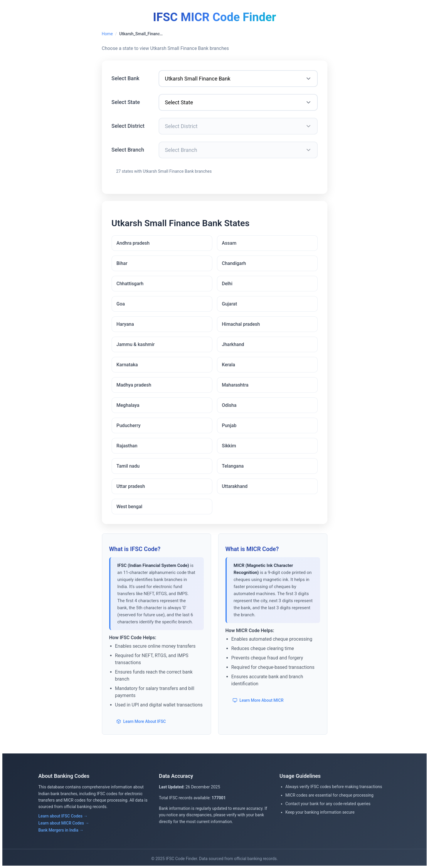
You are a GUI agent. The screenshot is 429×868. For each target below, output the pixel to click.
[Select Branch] (238, 150)
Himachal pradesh (241, 324)
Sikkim (229, 446)
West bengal (129, 507)
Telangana (233, 466)
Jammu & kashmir (136, 344)
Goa (121, 304)
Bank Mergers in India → (61, 830)
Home (107, 34)
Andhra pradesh (133, 243)
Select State (126, 102)
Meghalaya (128, 405)
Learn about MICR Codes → (64, 823)
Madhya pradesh (134, 385)
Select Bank (126, 78)
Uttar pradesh (131, 486)
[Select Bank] (238, 79)
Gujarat (230, 304)
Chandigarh (234, 263)
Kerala (229, 365)
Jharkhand (233, 344)
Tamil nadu (128, 466)
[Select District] (238, 126)
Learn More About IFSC (141, 721)
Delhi (227, 284)
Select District (128, 126)
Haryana (125, 324)
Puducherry (129, 425)
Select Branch (128, 150)
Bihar (122, 263)
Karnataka (127, 365)
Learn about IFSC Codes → (63, 816)
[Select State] (238, 102)
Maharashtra (235, 385)
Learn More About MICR (258, 700)
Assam (229, 243)
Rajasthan (127, 446)
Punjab (229, 425)
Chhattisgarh (130, 284)
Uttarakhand (235, 486)
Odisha (229, 405)
